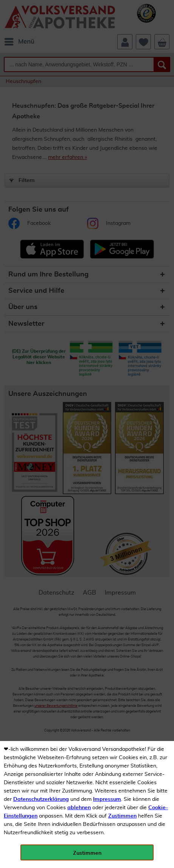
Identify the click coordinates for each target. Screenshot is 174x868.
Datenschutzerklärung (41, 799)
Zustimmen (122, 816)
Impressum (107, 799)
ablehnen (79, 808)
